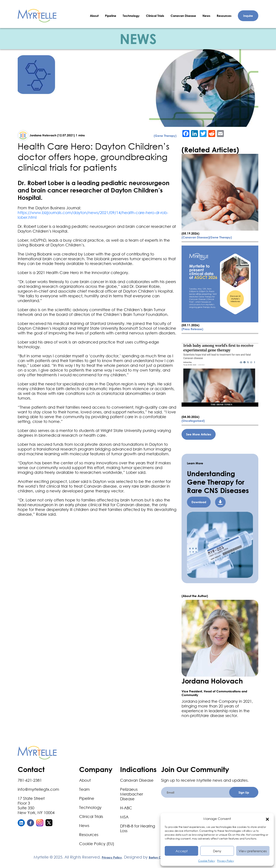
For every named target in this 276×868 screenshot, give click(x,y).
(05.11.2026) (190, 325)
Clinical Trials (155, 16)
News (206, 16)
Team (84, 789)
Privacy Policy (226, 861)
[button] (267, 819)
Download (199, 502)
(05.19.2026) (190, 233)
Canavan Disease (183, 16)
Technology (131, 16)
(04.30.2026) (190, 417)
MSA (124, 817)
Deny (217, 851)
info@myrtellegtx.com (38, 789)
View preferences (253, 851)
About (94, 16)
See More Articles (199, 434)
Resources (224, 16)
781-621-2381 (30, 780)
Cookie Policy (207, 861)
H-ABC (126, 808)
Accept (182, 851)
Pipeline (111, 16)
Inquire (248, 16)
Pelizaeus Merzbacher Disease (132, 794)
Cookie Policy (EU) (97, 844)
